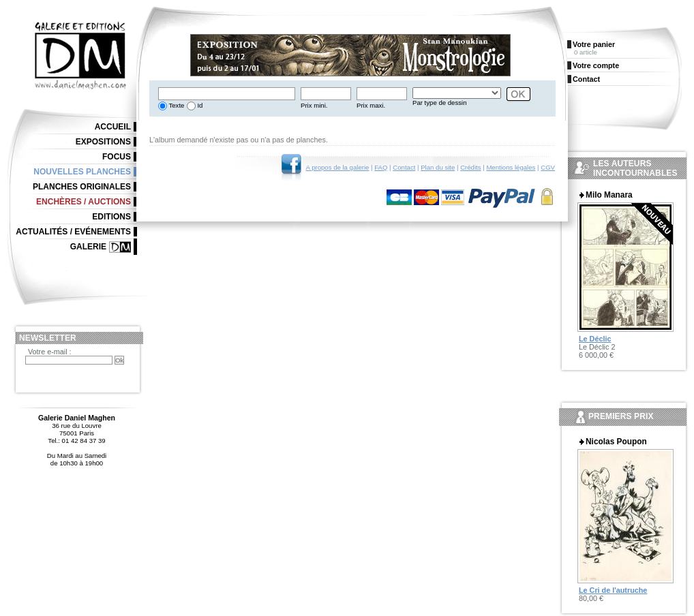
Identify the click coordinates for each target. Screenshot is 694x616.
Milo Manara (609, 195)
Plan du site (438, 167)
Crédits (470, 167)
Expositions (103, 142)
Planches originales (82, 187)
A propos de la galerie (338, 167)
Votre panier (594, 44)
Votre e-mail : (50, 352)
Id (199, 105)
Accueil (113, 127)
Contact (404, 167)
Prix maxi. (371, 105)
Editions (111, 217)
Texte (176, 105)
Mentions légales (511, 167)
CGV (548, 167)
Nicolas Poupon (616, 442)
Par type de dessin (439, 103)
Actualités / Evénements (73, 232)
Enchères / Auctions (84, 202)
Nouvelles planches (82, 172)
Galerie (88, 247)
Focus (117, 157)
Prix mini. (314, 105)
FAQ (381, 167)
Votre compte (596, 65)
